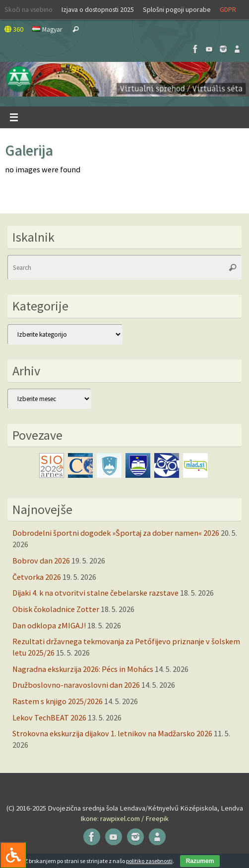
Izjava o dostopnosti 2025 (98, 9)
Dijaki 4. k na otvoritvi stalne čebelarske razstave (95, 593)
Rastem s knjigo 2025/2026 (58, 701)
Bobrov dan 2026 (41, 561)
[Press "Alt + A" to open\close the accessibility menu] (13, 855)
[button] (124, 79)
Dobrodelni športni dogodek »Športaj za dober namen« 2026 (116, 533)
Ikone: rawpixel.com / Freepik (124, 818)
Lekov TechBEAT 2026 (49, 717)
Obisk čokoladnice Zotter (56, 609)
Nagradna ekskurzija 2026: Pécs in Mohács (83, 669)
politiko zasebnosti (149, 861)
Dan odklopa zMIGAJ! (49, 625)
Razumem (200, 861)
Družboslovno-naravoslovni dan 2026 (76, 685)
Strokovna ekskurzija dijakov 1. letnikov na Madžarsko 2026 (112, 733)
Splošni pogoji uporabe (177, 9)
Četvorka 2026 (37, 577)
